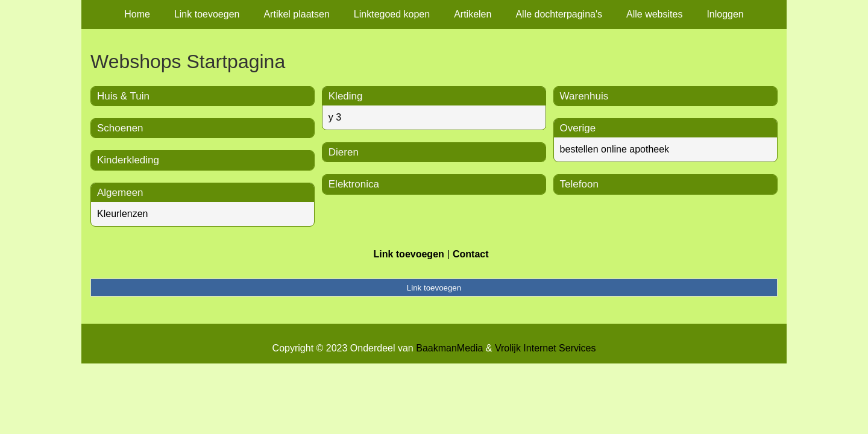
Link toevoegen (207, 14)
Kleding (346, 96)
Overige (578, 128)
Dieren (344, 152)
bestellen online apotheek (615, 149)
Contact (471, 254)
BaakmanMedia (449, 348)
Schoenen (120, 128)
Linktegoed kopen (392, 14)
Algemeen (120, 193)
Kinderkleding (128, 160)
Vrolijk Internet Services (545, 348)
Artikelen (473, 14)
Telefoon (579, 184)
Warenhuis (584, 96)
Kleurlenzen (123, 214)
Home (137, 14)
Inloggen (725, 14)
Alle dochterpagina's (559, 14)
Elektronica (354, 184)
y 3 (335, 117)
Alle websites (654, 14)
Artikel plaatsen (296, 14)
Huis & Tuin (123, 96)
